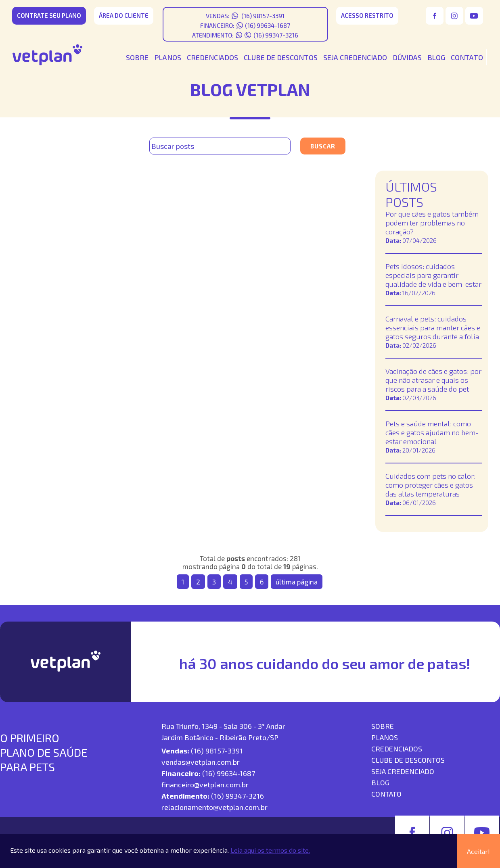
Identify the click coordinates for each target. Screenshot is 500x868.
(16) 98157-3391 (262, 16)
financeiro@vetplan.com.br (205, 785)
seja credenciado (403, 771)
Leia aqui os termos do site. (270, 850)
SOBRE (137, 57)
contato (386, 794)
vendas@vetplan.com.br (201, 762)
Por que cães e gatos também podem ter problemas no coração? (432, 223)
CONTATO (467, 57)
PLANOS (168, 57)
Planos (385, 737)
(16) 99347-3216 (276, 35)
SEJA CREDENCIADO (355, 57)
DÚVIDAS (407, 57)
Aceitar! (478, 851)
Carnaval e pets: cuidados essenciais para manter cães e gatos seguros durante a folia (433, 328)
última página (297, 582)
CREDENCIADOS (212, 57)
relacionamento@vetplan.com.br (214, 807)
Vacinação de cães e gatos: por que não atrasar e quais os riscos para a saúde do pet (433, 380)
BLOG (436, 57)
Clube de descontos (408, 760)
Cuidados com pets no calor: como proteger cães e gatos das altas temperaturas (430, 485)
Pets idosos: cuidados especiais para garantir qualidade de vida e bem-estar (433, 275)
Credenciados (397, 749)
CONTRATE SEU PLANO (49, 15)
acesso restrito (367, 15)
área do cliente (124, 15)
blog (380, 782)
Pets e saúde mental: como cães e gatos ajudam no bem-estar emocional (432, 432)
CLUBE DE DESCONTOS (281, 57)
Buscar (323, 146)
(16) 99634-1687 (268, 25)
